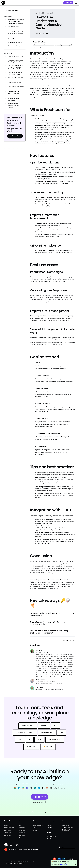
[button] (76, 3)
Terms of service (11, 861)
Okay (74, 863)
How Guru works (9, 828)
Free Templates (52, 839)
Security (35, 830)
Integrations (8, 830)
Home (6, 812)
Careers (50, 825)
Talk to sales (68, 3)
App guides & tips (21, 812)
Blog (20, 838)
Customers (22, 828)
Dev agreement (23, 861)
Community (22, 835)
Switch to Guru (52, 836)
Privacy (32, 861)
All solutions (8, 835)
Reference (12, 812)
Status (35, 828)
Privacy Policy (63, 865)
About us (50, 828)
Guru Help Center (38, 825)
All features (8, 833)
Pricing (6, 825)
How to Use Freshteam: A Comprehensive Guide (42, 812)
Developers (22, 833)
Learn (20, 825)
